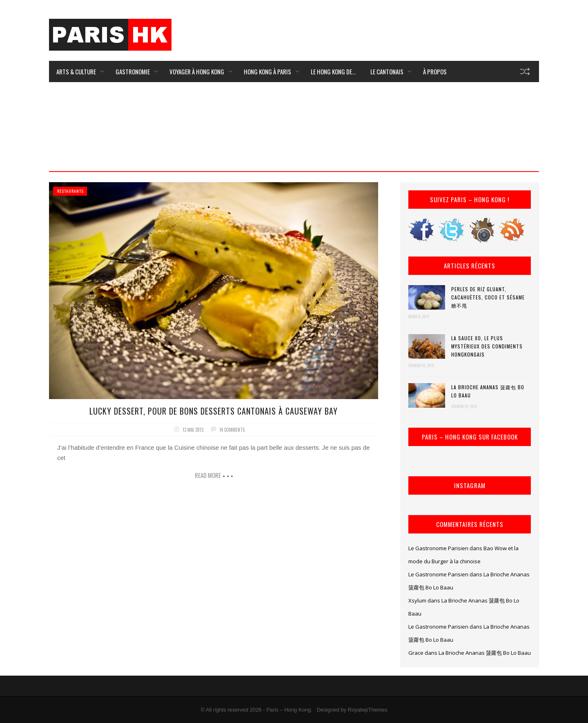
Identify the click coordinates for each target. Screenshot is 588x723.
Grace (416, 653)
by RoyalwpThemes (364, 710)
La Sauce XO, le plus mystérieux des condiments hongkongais (487, 346)
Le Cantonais (387, 71)
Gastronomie (133, 71)
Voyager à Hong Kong (197, 71)
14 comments (232, 430)
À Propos (435, 71)
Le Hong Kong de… (333, 71)
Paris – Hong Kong (288, 710)
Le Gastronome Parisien (438, 548)
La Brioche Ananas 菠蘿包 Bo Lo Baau (488, 391)
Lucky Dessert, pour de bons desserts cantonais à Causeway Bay (214, 411)
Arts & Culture (76, 71)
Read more (208, 475)
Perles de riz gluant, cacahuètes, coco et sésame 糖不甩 (488, 297)
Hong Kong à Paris (267, 71)
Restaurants (70, 191)
